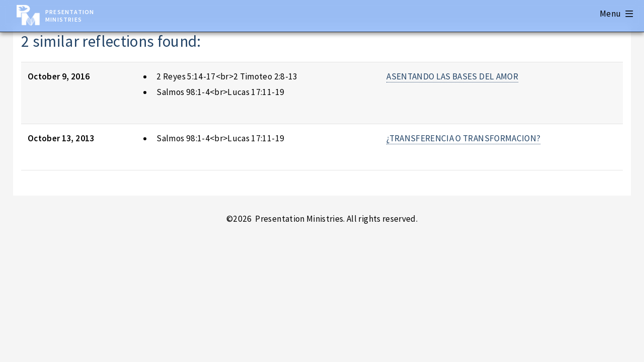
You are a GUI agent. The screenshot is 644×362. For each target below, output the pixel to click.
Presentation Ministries (70, 16)
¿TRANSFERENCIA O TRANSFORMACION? (463, 138)
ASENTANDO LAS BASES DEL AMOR (452, 76)
